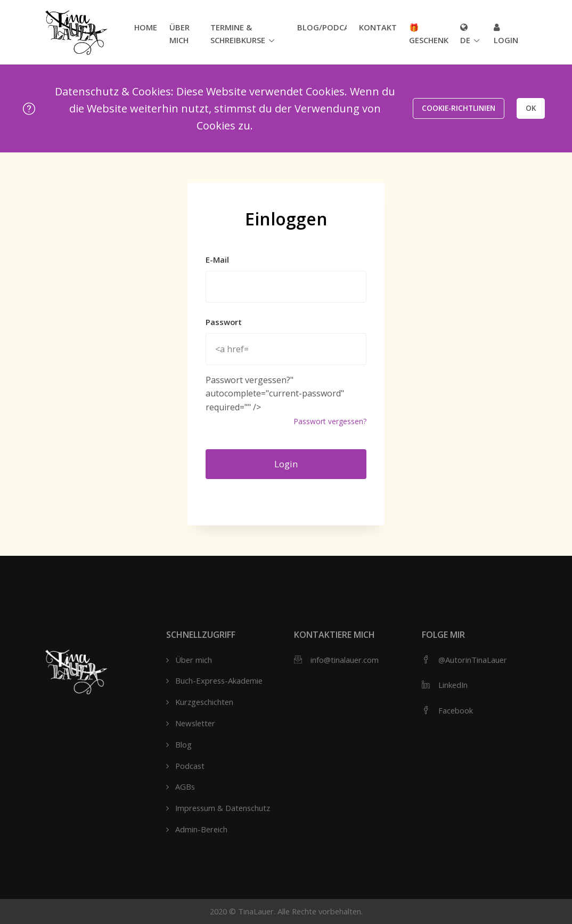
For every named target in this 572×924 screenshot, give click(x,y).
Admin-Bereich (201, 829)
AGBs (185, 787)
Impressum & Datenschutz (223, 808)
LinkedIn (453, 685)
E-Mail (217, 260)
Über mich (179, 34)
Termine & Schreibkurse (238, 34)
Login (506, 34)
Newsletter (195, 723)
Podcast (190, 766)
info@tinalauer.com (345, 660)
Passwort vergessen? (330, 421)
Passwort (224, 322)
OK (531, 108)
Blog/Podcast (322, 27)
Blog (183, 744)
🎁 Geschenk (429, 34)
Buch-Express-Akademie (219, 680)
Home (146, 27)
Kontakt (378, 27)
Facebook (456, 710)
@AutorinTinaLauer (473, 660)
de (465, 34)
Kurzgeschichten (204, 702)
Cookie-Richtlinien (459, 108)
